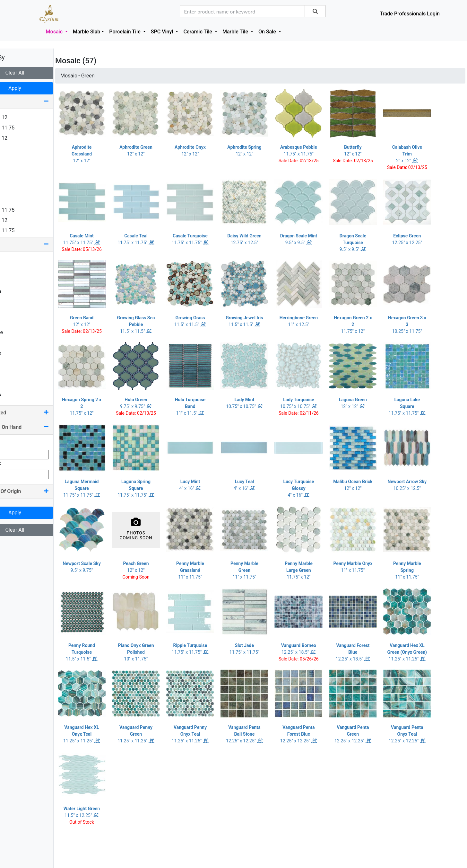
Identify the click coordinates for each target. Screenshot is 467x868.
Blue (13, 281)
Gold (13, 301)
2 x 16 (14, 169)
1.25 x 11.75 (22, 128)
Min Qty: (14, 443)
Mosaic (55, 32)
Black (14, 271)
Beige (14, 260)
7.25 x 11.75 (22, 210)
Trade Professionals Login (410, 14)
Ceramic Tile (198, 32)
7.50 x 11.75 (22, 230)
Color (39, 244)
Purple (15, 353)
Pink (13, 343)
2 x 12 (14, 159)
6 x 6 (13, 200)
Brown (15, 291)
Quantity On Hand (39, 427)
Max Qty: (15, 463)
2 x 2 (13, 148)
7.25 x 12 (18, 220)
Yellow (15, 394)
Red (12, 363)
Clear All (38, 73)
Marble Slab (86, 32)
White (14, 384)
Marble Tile (236, 32)
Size (39, 101)
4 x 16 (14, 179)
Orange (16, 332)
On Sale (268, 32)
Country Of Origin (39, 491)
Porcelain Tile (125, 32)
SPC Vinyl (163, 32)
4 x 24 (14, 189)
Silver (14, 373)
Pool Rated (39, 413)
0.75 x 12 (18, 117)
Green (14, 312)
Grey (13, 322)
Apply (39, 88)
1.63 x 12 (18, 138)
